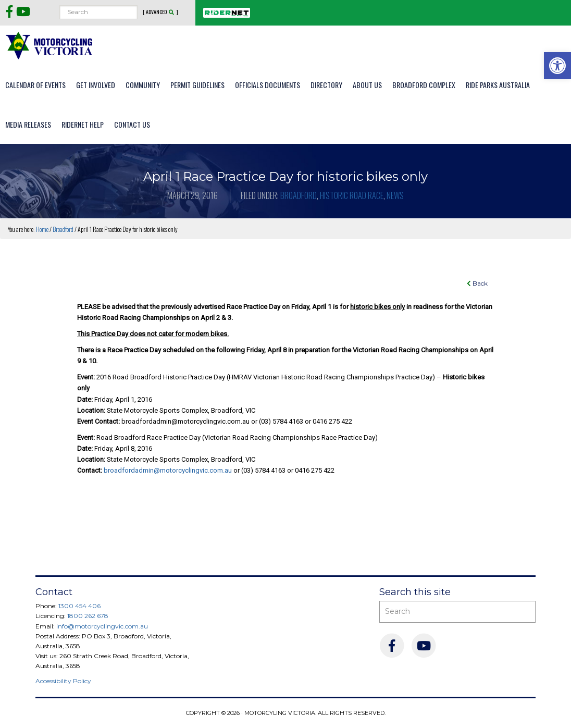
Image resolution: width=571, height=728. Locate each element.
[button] (557, 66)
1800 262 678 (88, 616)
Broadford (299, 195)
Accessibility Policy (63, 681)
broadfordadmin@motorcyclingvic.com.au (168, 470)
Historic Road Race (352, 195)
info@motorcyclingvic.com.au (102, 626)
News (395, 195)
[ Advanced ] (160, 12)
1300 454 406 (79, 606)
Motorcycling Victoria (49, 45)
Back (477, 283)
